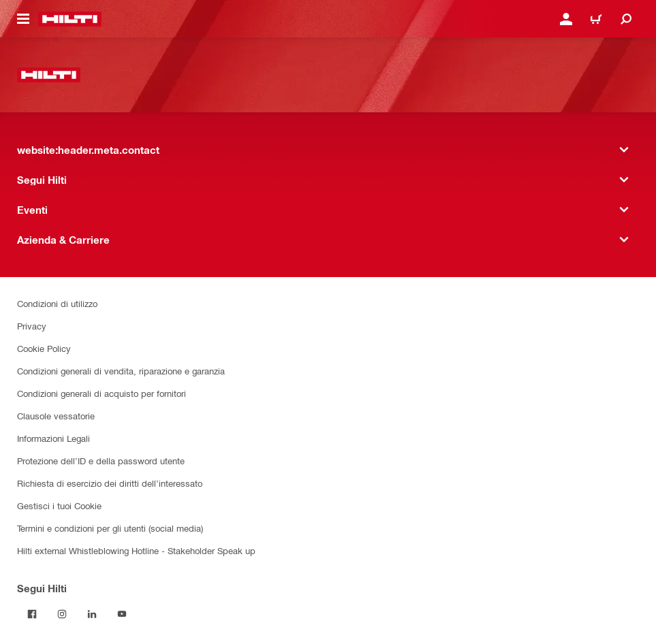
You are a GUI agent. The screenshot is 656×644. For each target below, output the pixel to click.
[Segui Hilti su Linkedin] (92, 614)
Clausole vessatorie (56, 416)
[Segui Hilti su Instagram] (62, 614)
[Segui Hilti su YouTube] (122, 614)
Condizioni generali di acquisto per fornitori (101, 393)
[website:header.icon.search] (626, 19)
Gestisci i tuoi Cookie (59, 505)
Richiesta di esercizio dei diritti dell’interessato (110, 483)
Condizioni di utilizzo (57, 303)
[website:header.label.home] (70, 19)
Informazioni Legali (53, 438)
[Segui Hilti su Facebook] (32, 614)
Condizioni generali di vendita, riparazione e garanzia (121, 371)
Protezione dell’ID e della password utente (101, 461)
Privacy (32, 326)
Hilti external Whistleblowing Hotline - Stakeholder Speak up (136, 550)
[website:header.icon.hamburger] (23, 19)
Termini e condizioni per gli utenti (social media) (110, 528)
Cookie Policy (44, 348)
